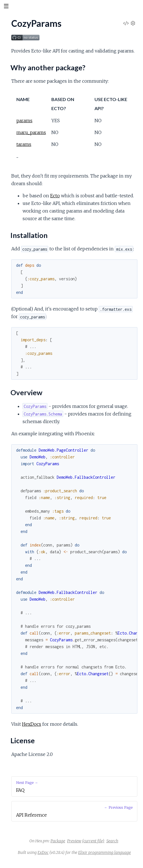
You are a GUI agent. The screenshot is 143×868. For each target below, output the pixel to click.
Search (112, 841)
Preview (74, 841)
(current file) (93, 841)
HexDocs (32, 724)
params (24, 121)
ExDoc (43, 852)
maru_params (31, 132)
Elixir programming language (104, 852)
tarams (24, 144)
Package (58, 841)
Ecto (55, 196)
